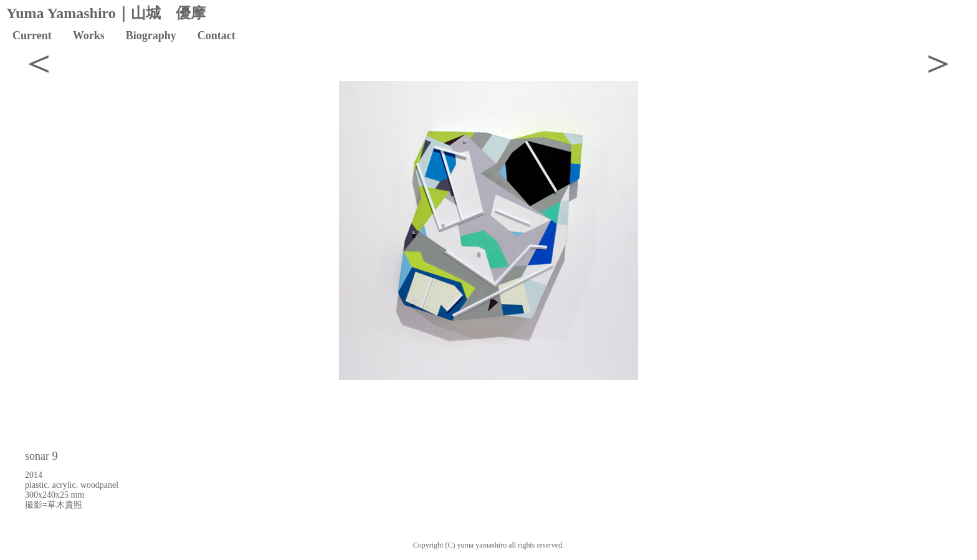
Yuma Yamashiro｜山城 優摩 (106, 13)
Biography (151, 36)
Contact (217, 36)
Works (89, 36)
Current (32, 36)
